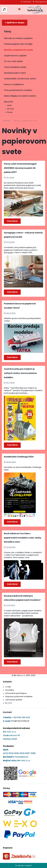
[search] (4, 9)
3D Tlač (10, 109)
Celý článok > (12, 221)
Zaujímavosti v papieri (15, 56)
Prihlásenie (27, 2)
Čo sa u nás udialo (13, 61)
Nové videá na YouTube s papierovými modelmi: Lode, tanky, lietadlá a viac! (23, 538)
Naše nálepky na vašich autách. (20, 96)
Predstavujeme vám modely (18, 44)
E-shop (15, 23)
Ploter (10, 112)
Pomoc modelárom (14, 84)
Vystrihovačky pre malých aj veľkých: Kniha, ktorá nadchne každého (20, 373)
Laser (9, 105)
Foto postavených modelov (18, 90)
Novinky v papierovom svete (18, 50)
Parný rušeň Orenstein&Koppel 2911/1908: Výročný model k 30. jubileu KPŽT (20, 168)
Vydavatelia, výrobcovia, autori (20, 79)
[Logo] (35, 10)
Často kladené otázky (15, 67)
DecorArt (9, 102)
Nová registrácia (41, 2)
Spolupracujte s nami (15, 73)
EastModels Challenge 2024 (19, 457)
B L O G (7, 121)
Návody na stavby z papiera (18, 38)
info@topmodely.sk (20, 721)
